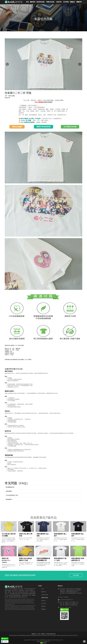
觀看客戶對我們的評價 (43, 127)
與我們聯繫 (76, 575)
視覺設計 (43, 606)
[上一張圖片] (7, 64)
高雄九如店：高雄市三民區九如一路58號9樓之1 (71, 589)
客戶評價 (43, 603)
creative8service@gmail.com (66, 600)
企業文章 (43, 601)
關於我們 (43, 592)
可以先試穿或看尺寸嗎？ (12, 495)
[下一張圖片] (80, 64)
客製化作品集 (45, 598)
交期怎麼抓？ (9, 491)
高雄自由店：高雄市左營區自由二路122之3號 (70, 590)
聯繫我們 (43, 609)
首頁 (42, 589)
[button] (84, 641)
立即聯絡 (5, 641)
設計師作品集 (45, 595)
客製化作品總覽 (17, 127)
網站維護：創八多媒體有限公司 (43, 641)
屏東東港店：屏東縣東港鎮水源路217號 (69, 592)
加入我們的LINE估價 (70, 127)
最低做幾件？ (9, 499)
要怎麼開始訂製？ (10, 487)
